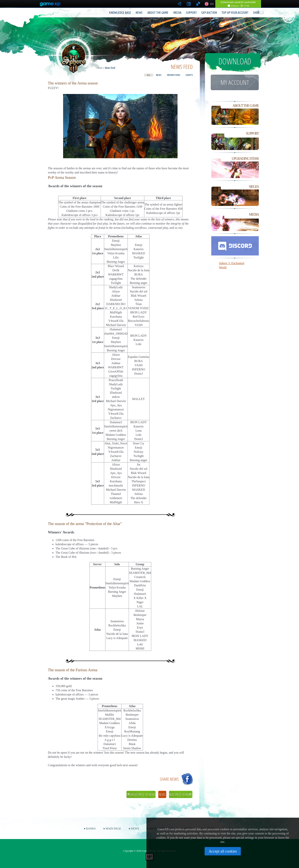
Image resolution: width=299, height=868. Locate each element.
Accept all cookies (223, 851)
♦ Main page (112, 829)
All (149, 75)
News (139, 13)
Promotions (174, 75)
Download (235, 61)
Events (189, 75)
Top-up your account (235, 13)
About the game (158, 13)
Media (177, 13)
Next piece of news (181, 794)
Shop (256, 13)
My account (235, 82)
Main (100, 68)
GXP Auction (209, 13)
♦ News (134, 829)
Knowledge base (120, 13)
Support (191, 13)
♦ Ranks (90, 829)
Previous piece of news (141, 794)
